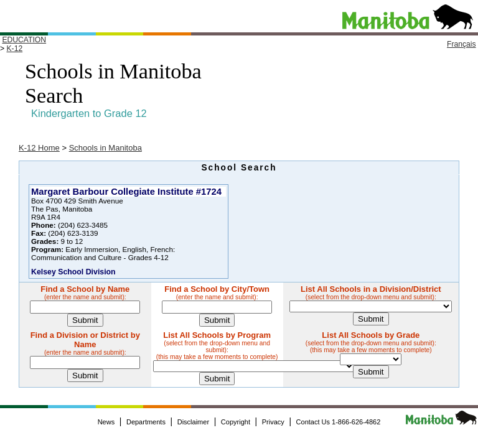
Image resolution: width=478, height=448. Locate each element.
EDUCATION (24, 40)
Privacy (273, 422)
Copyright (236, 422)
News (106, 422)
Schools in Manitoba (105, 148)
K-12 (14, 49)
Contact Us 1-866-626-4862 (339, 422)
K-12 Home (39, 148)
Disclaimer (193, 422)
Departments (146, 422)
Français (462, 44)
